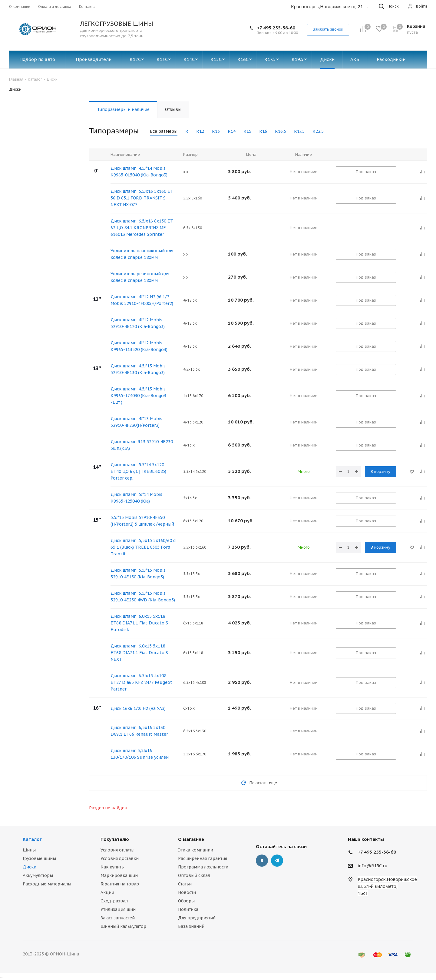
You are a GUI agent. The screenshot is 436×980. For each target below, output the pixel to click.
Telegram (277, 861)
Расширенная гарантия (203, 858)
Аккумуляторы (38, 875)
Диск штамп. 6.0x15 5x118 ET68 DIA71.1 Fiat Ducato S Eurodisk (139, 623)
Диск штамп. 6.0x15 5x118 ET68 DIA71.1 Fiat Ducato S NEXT (139, 653)
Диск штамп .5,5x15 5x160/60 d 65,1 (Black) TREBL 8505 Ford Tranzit (143, 547)
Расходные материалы (47, 884)
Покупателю (115, 839)
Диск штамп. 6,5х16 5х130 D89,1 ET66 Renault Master (139, 731)
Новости (187, 892)
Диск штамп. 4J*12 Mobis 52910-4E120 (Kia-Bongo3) (138, 323)
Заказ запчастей (118, 918)
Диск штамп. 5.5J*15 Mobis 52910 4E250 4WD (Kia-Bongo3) (143, 597)
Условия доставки (120, 858)
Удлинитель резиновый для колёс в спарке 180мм (140, 277)
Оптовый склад (194, 875)
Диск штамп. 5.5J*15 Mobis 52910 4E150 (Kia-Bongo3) (138, 574)
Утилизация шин (118, 909)
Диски (30, 867)
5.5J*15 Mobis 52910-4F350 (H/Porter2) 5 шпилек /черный (142, 521)
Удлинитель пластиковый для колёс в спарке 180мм (142, 254)
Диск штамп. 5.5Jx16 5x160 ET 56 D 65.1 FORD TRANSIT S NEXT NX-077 (142, 198)
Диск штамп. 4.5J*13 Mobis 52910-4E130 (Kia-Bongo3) (138, 369)
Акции (107, 892)
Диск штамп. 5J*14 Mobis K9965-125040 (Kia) (136, 498)
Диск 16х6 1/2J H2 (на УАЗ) (138, 708)
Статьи (185, 884)
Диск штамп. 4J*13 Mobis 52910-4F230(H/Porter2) (136, 422)
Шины (29, 850)
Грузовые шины (39, 858)
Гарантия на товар (120, 884)
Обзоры (186, 901)
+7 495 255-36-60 (276, 28)
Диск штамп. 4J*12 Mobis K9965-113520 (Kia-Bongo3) (139, 346)
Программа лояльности (203, 867)
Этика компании (196, 850)
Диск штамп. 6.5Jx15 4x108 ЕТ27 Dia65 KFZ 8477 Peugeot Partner (141, 682)
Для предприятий (197, 918)
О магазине (191, 839)
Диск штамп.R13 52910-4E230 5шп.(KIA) (142, 445)
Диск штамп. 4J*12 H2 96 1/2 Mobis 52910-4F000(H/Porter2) (142, 300)
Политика (188, 909)
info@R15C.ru (373, 866)
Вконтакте (262, 861)
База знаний (191, 926)
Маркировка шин (119, 875)
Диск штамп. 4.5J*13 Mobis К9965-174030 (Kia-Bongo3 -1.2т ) (138, 396)
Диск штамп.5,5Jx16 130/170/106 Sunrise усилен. (140, 754)
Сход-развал (114, 901)
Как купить (112, 867)
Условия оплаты (117, 850)
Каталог (32, 839)
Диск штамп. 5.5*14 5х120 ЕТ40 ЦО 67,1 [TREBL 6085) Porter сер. (138, 471)
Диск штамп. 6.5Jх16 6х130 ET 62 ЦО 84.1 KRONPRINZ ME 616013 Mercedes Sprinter (142, 228)
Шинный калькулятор (123, 926)
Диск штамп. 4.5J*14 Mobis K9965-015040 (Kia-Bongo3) (139, 172)
